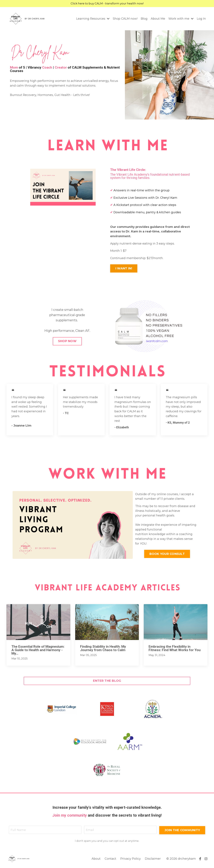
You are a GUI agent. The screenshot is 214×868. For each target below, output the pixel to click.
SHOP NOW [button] (67, 342)
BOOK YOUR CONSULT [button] (167, 555)
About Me (158, 19)
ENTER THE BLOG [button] (107, 681)
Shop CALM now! (125, 19)
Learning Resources (93, 19)
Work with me (181, 19)
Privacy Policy (131, 860)
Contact (110, 860)
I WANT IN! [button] (125, 269)
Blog (144, 19)
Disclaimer (153, 860)
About (96, 860)
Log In (201, 19)
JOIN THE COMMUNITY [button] (182, 831)
